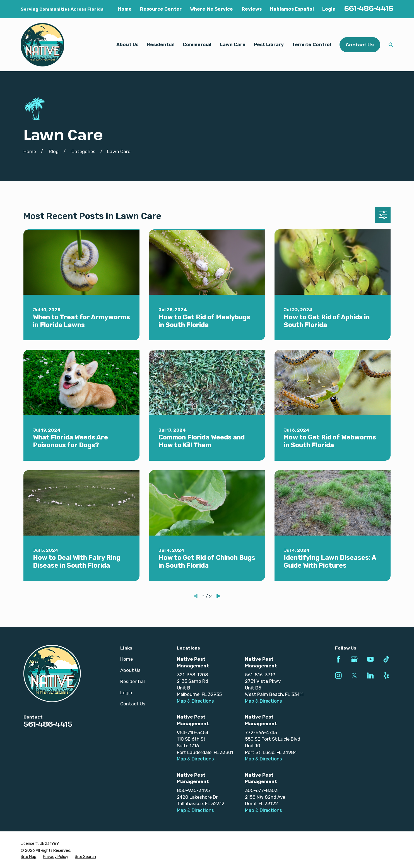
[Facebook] (338, 659)
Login (329, 9)
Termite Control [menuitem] (311, 44)
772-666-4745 (261, 733)
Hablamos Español (292, 9)
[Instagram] (338, 676)
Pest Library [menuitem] (269, 44)
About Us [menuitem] (127, 44)
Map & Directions (195, 701)
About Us (130, 670)
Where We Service (211, 9)
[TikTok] (386, 659)
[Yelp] (386, 676)
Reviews (252, 9)
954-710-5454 (193, 733)
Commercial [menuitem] (197, 44)
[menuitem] (28, 857)
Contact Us (360, 45)
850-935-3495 (193, 790)
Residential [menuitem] (161, 44)
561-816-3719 (260, 675)
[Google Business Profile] (354, 659)
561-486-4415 (369, 8)
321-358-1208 (192, 675)
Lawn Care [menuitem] (233, 44)
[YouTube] (370, 659)
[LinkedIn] (370, 676)
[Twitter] (354, 676)
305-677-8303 (261, 790)
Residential (133, 681)
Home (125, 9)
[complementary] (374, 837)
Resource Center (161, 9)
